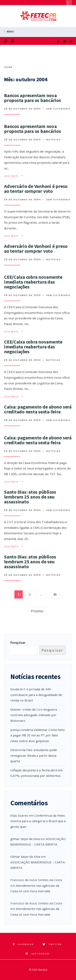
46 (55, 594)
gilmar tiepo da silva (25, 839)
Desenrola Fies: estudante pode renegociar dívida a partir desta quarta (34, 755)
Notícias (53, 140)
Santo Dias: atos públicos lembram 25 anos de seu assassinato (30, 497)
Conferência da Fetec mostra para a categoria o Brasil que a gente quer (38, 821)
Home (8, 67)
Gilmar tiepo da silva (25, 856)
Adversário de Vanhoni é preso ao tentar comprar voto (36, 189)
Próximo (37, 611)
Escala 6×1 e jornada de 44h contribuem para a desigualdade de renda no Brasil (36, 695)
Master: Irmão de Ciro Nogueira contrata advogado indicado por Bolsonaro (34, 715)
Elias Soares (19, 815)
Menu (9, 32)
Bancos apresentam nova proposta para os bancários (33, 98)
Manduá (43, 970)
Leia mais (14, 176)
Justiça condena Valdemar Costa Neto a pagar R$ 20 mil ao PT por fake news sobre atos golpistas (38, 735)
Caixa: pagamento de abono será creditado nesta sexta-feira (38, 409)
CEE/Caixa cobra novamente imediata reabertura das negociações (33, 282)
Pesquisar (18, 643)
